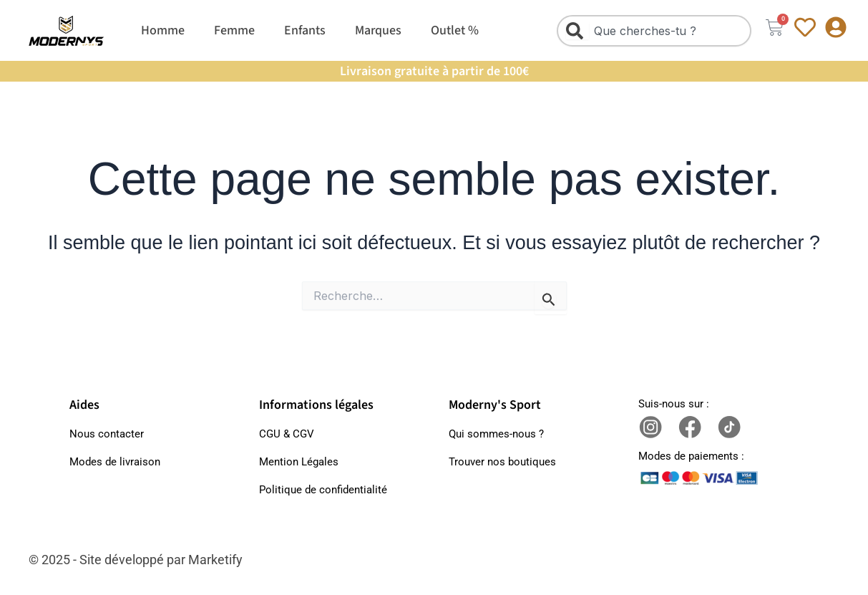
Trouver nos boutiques (502, 462)
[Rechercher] (577, 31)
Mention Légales (299, 462)
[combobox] (654, 31)
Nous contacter (107, 434)
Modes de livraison (115, 462)
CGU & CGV (287, 434)
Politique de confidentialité (323, 490)
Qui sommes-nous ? (496, 434)
